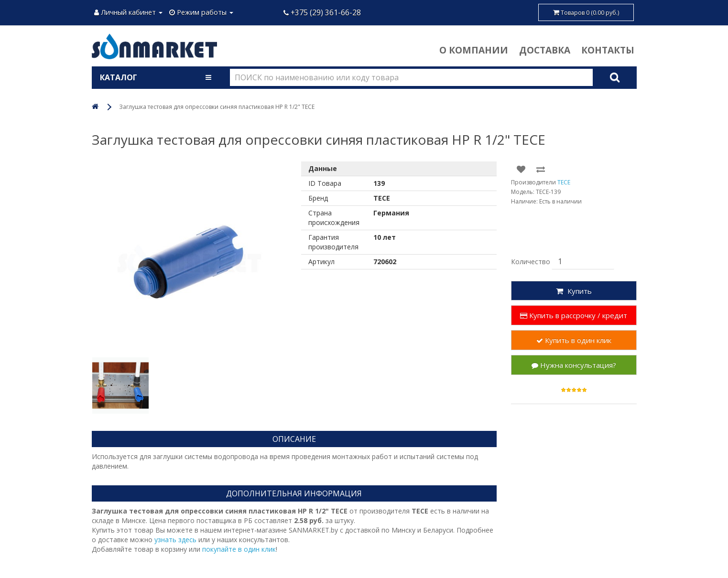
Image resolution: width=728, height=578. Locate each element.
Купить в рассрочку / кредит (574, 315)
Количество (531, 262)
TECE (564, 182)
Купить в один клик (574, 340)
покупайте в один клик (239, 549)
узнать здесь (175, 540)
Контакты (608, 50)
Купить (574, 291)
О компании (474, 50)
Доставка (545, 50)
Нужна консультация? (574, 365)
